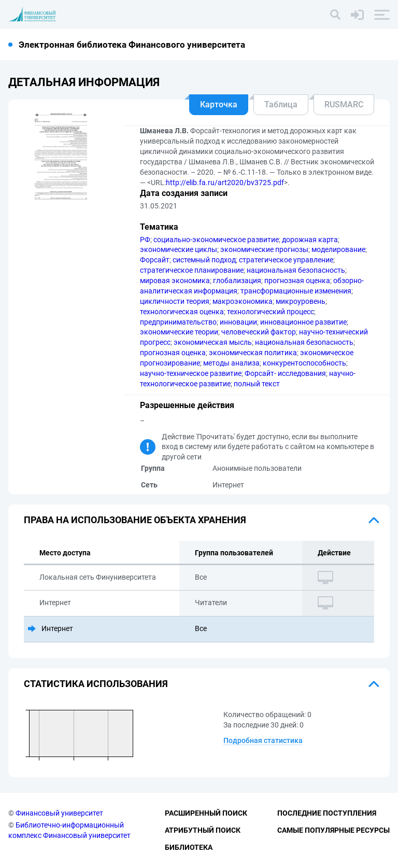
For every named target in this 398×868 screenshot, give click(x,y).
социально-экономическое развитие (216, 240)
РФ (145, 240)
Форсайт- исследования (285, 373)
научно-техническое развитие (191, 373)
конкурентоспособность (304, 363)
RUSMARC (344, 104)
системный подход (204, 260)
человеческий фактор (259, 332)
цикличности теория (175, 301)
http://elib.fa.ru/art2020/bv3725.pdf (225, 183)
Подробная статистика (263, 740)
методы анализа (231, 363)
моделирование (338, 249)
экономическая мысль (213, 342)
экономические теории (179, 332)
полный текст (257, 384)
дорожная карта (310, 240)
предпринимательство (178, 322)
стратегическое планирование (192, 270)
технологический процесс (271, 312)
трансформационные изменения (296, 291)
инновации (238, 322)
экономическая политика (253, 353)
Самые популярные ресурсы (333, 830)
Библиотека (189, 847)
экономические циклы (179, 249)
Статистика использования (96, 684)
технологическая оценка (182, 312)
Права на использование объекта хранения (135, 520)
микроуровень (301, 301)
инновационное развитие (303, 322)
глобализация (237, 281)
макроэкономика (243, 301)
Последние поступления (327, 813)
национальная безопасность (296, 270)
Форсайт (155, 260)
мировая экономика (175, 281)
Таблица (281, 104)
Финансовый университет (59, 813)
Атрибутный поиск (203, 830)
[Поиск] (335, 15)
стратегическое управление (286, 260)
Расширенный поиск (206, 813)
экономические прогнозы (264, 249)
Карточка (219, 104)
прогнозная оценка (297, 281)
